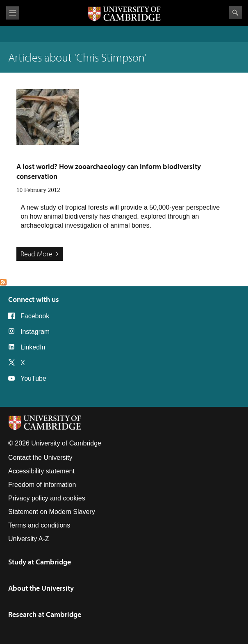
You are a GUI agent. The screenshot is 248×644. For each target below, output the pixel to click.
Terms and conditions (39, 525)
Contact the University (40, 458)
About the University (41, 588)
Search (235, 13)
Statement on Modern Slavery (52, 512)
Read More (36, 254)
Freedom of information (42, 485)
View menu (13, 13)
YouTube (33, 378)
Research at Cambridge (45, 614)
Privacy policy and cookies (47, 498)
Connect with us (34, 299)
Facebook (35, 316)
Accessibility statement (41, 471)
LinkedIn (33, 347)
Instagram (35, 332)
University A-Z (29, 539)
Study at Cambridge (40, 562)
